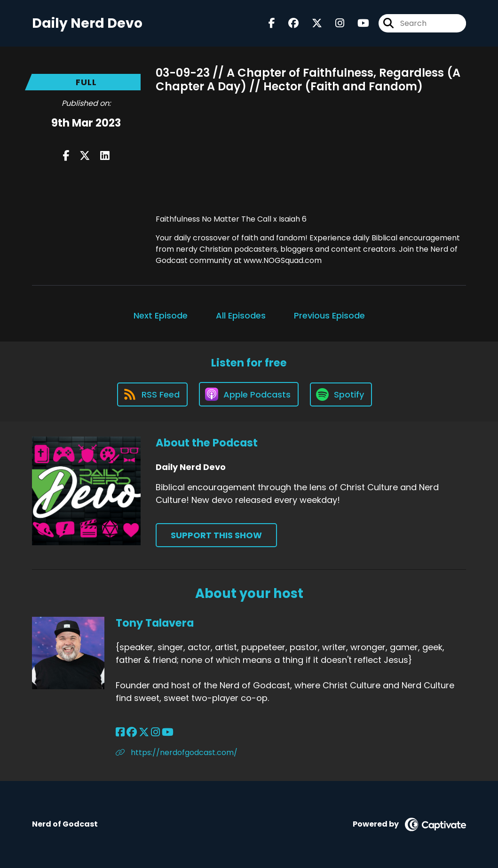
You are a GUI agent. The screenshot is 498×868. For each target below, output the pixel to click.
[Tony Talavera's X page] (144, 732)
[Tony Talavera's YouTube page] (168, 732)
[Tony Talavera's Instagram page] (155, 732)
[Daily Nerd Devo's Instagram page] (334, 23)
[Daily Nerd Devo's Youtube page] (358, 23)
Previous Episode (329, 315)
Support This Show (216, 535)
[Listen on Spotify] (341, 394)
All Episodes (241, 315)
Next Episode (161, 315)
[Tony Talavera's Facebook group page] (132, 732)
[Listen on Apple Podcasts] (249, 394)
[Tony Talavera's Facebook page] (120, 732)
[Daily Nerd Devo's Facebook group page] (288, 23)
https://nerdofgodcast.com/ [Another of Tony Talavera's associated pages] (177, 753)
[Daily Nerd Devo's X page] (311, 23)
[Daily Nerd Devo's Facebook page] (272, 23)
